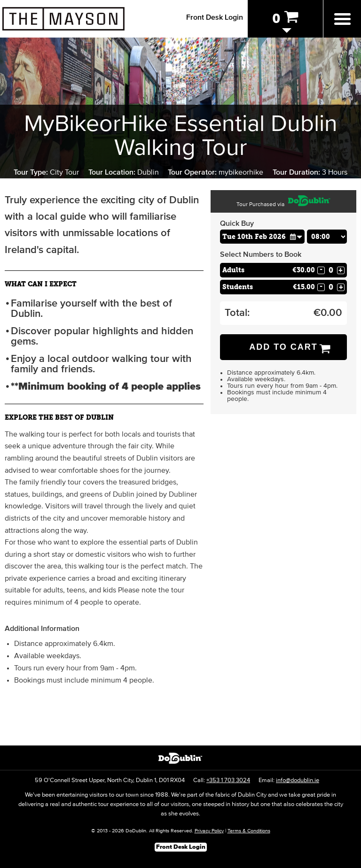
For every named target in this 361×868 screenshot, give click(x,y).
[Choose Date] (262, 237)
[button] (296, 236)
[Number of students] (331, 287)
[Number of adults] (331, 270)
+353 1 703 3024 (228, 780)
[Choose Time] (327, 237)
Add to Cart (283, 347)
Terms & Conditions (249, 831)
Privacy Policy (209, 831)
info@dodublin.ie (298, 780)
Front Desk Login (215, 17)
